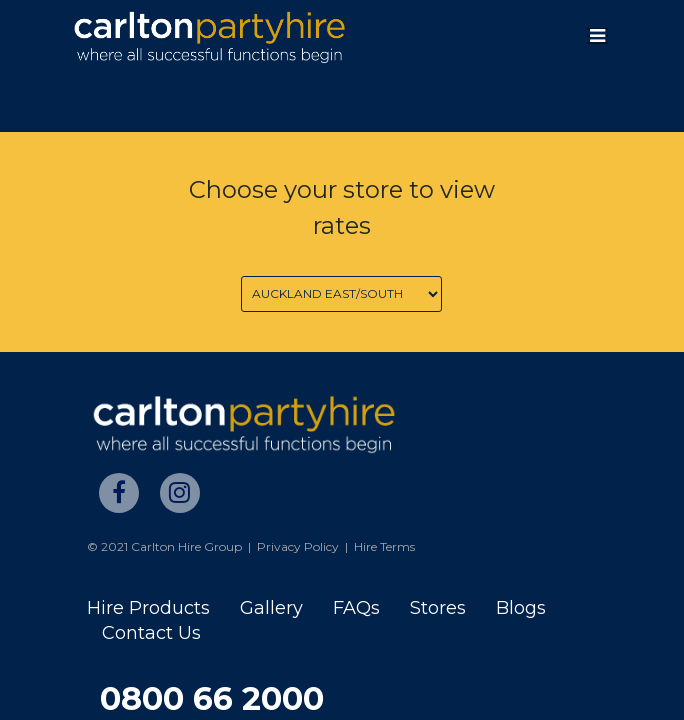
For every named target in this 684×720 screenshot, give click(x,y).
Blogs (521, 608)
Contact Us (151, 633)
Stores (438, 608)
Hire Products (148, 608)
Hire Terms (384, 546)
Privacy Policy (298, 546)
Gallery (271, 608)
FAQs (356, 608)
